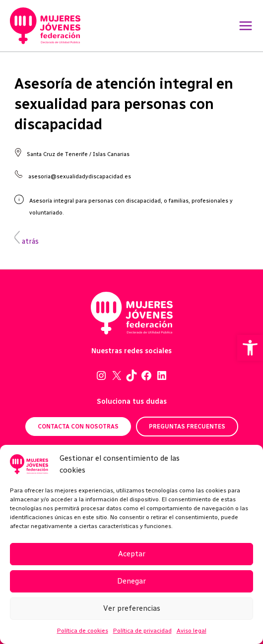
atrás (27, 241)
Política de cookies (83, 631)
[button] (250, 348)
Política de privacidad (142, 631)
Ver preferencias (132, 608)
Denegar (131, 581)
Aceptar (132, 554)
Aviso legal (192, 631)
